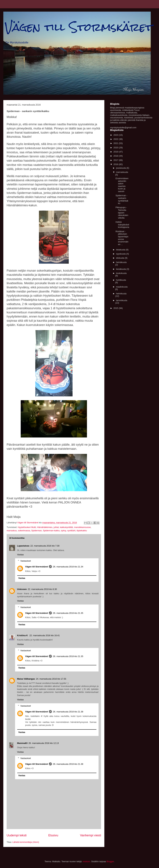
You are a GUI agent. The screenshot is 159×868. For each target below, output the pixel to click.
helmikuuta (121, 294)
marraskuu (12, 531)
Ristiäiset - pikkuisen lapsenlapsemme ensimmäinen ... (122, 238)
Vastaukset (26, 561)
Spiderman (37, 531)
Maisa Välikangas (26, 679)
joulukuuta (121, 168)
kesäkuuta (121, 269)
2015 (116, 308)
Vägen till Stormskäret (79, 27)
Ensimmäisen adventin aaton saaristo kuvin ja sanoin (122, 185)
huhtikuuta (121, 280)
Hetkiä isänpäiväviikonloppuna (122, 225)
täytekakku (82, 531)
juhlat (56, 527)
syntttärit (71, 531)
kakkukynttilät (66, 527)
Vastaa (20, 555)
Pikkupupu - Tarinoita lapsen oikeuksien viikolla (122, 213)
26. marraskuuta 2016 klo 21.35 (68, 613)
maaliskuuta (122, 287)
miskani (86, 861)
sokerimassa (24, 531)
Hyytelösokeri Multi (27, 527)
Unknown (22, 589)
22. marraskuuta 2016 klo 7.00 (45, 546)
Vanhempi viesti (91, 835)
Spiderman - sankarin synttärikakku (122, 199)
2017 (116, 160)
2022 (116, 139)
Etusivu (53, 835)
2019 (116, 152)
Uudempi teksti (17, 835)
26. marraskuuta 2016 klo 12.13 (44, 743)
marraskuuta (122, 172)
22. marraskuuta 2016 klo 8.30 (42, 589)
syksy (63, 531)
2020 (116, 148)
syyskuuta (121, 254)
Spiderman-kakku (51, 531)
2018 (116, 156)
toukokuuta (121, 273)
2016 (116, 164)
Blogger (110, 861)
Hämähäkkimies (45, 527)
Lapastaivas (23, 546)
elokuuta (120, 258)
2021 (116, 143)
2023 (116, 135)
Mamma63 (22, 743)
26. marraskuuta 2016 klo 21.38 (68, 712)
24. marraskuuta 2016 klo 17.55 (51, 679)
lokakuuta (121, 250)
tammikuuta (122, 300)
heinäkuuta (121, 262)
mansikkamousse (82, 527)
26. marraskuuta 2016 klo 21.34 (68, 567)
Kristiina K (23, 635)
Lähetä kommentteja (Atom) (26, 842)
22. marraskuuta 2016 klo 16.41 (45, 635)
